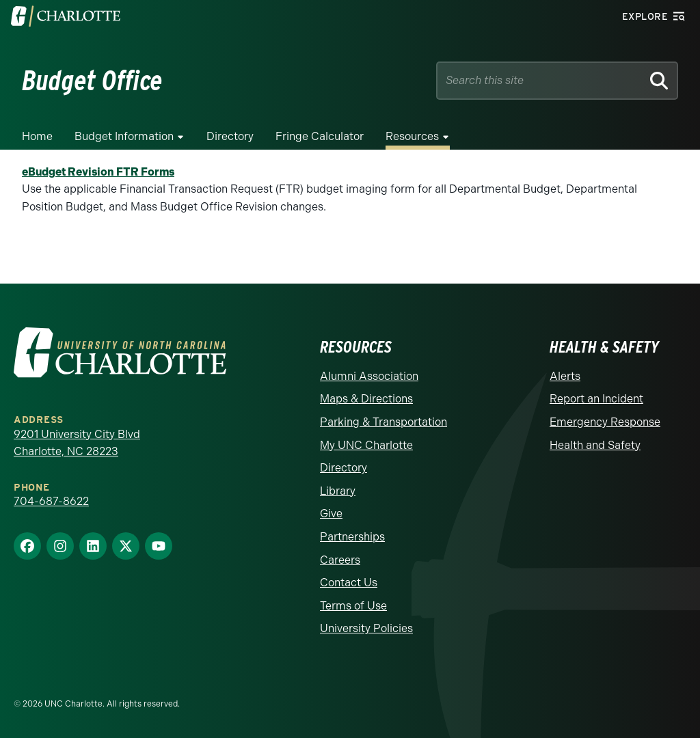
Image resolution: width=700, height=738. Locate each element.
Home (37, 136)
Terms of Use (353, 606)
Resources (412, 136)
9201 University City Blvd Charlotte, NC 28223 (77, 443)
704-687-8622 (51, 501)
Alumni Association (369, 376)
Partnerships (352, 537)
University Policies (366, 628)
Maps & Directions (366, 399)
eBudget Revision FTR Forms (98, 172)
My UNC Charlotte (366, 445)
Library (338, 491)
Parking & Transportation (383, 422)
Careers (340, 560)
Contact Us (349, 583)
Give (331, 514)
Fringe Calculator (320, 136)
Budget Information (124, 136)
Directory (230, 136)
